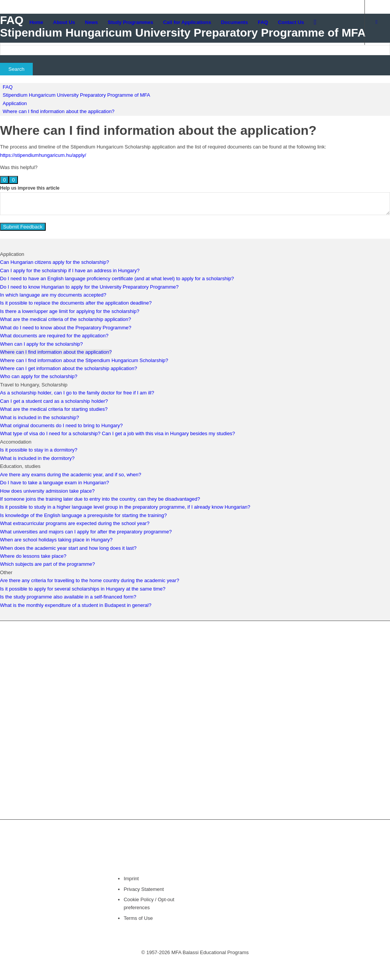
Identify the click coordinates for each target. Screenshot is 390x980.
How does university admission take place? (47, 491)
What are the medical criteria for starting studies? (54, 409)
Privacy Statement (144, 889)
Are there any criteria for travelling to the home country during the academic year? (90, 580)
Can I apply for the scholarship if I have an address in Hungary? (70, 271)
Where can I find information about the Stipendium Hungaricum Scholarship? (84, 360)
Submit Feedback (23, 227)
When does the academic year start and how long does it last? (68, 548)
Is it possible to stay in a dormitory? (39, 450)
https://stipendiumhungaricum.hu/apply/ (43, 155)
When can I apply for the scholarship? (42, 344)
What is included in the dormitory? (37, 458)
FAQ (8, 87)
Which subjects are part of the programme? (47, 564)
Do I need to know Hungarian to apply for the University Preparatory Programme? (89, 287)
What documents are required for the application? (54, 336)
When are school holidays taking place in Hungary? (56, 540)
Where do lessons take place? (33, 556)
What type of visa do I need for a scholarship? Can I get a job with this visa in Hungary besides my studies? (117, 433)
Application (15, 103)
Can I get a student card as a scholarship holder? (54, 401)
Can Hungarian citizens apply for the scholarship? (54, 262)
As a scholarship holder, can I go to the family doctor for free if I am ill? (77, 393)
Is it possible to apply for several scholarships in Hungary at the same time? (83, 589)
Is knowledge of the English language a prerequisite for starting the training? (83, 515)
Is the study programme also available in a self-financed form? (68, 597)
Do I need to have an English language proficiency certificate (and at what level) (87, 279)
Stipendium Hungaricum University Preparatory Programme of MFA (76, 95)
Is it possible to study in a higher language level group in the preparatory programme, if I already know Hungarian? (125, 507)
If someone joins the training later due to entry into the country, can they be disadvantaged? (100, 499)
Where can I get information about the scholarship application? (69, 368)
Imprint (131, 879)
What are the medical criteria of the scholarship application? (66, 319)
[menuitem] (36, 22)
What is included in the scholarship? (39, 417)
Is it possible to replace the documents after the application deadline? (76, 303)
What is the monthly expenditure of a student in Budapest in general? (76, 605)
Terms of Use (138, 918)
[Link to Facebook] (377, 22)
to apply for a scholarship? (204, 279)
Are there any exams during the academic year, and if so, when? (71, 475)
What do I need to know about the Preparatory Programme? (66, 328)
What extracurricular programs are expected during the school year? (75, 523)
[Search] (315, 22)
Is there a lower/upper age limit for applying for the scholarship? (70, 311)
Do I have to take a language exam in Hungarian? (54, 483)
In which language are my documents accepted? (53, 295)
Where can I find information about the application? (58, 111)
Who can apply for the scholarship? (39, 376)
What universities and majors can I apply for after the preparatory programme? (86, 532)
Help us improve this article (30, 188)
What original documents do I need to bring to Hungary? (61, 425)
